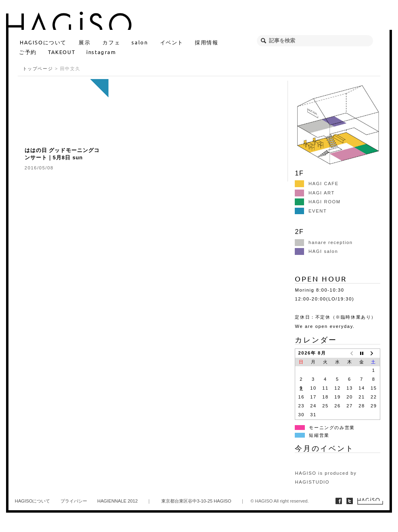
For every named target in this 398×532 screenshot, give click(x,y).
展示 (84, 42)
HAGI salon (316, 251)
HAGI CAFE (317, 184)
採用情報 (206, 42)
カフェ (111, 42)
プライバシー (74, 501)
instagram (101, 52)
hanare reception (324, 242)
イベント (172, 42)
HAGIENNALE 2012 (117, 501)
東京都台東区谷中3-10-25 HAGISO (196, 501)
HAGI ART (315, 193)
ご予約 (28, 52)
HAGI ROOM (318, 202)
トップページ (38, 69)
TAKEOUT (61, 52)
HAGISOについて (43, 42)
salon (140, 42)
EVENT (311, 211)
